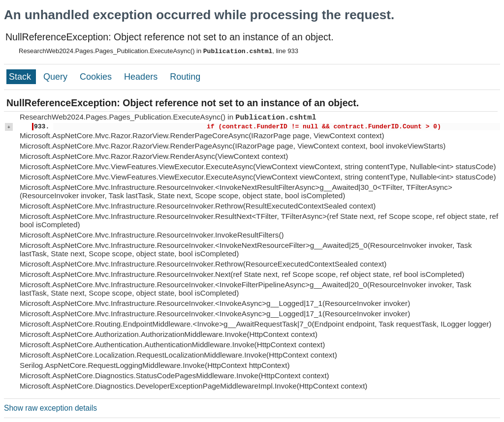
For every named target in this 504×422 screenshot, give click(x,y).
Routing (185, 77)
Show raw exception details (50, 408)
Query (57, 77)
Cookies (97, 77)
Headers (142, 77)
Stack (21, 77)
